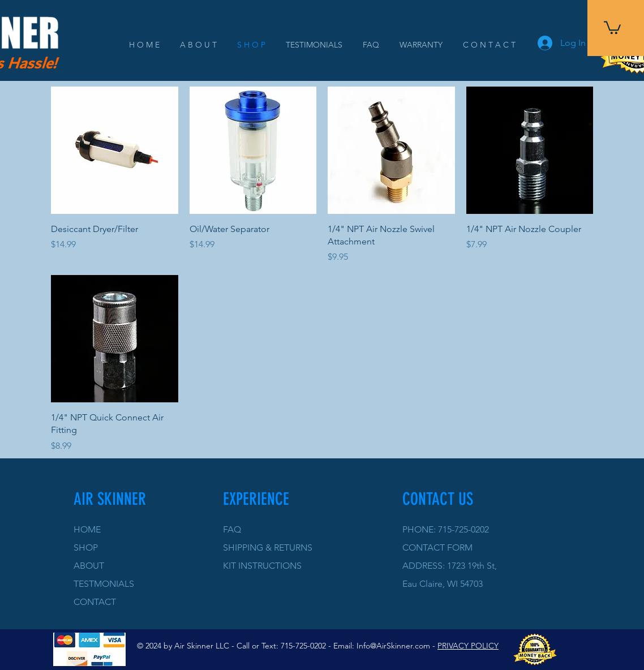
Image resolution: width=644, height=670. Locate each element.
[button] (612, 27)
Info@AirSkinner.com (393, 646)
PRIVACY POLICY (468, 646)
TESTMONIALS (104, 584)
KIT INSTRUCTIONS (262, 566)
